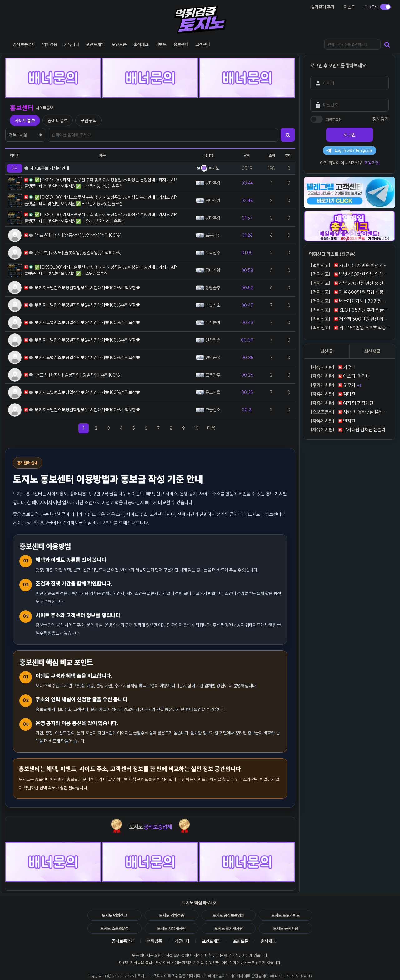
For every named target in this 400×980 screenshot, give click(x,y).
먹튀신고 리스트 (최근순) (332, 254)
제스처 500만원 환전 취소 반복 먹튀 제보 (350, 319)
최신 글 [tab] (327, 351)
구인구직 (88, 121)
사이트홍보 (25, 121)
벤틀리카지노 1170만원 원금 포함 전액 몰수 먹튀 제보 (350, 301)
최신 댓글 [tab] (372, 351)
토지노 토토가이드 (285, 915)
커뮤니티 (182, 941)
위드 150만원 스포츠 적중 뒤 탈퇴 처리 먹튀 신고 (350, 328)
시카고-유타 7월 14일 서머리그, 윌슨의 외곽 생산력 (350, 412)
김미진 (332, 394)
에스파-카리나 (340, 376)
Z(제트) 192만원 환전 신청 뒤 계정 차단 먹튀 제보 (350, 266)
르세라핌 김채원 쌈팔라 (347, 430)
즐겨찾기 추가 (323, 7)
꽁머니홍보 (58, 121)
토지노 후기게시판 (229, 928)
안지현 (332, 421)
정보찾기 (381, 119)
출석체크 (268, 941)
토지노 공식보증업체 (228, 915)
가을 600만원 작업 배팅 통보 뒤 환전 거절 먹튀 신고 (350, 292)
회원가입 (372, 163)
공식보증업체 (123, 941)
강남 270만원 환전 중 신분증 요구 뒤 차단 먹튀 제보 (350, 283)
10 (196, 428)
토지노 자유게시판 (171, 928)
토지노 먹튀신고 (114, 915)
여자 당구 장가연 (341, 403)
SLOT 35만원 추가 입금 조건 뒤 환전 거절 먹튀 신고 (350, 310)
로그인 (350, 135)
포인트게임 (211, 941)
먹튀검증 (154, 941)
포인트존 (241, 941)
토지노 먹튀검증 (172, 915)
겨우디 (332, 368)
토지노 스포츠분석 (115, 928)
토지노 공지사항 (286, 928)
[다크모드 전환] (377, 7)
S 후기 (332, 385)
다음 (213, 428)
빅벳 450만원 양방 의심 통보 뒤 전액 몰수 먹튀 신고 (350, 274)
